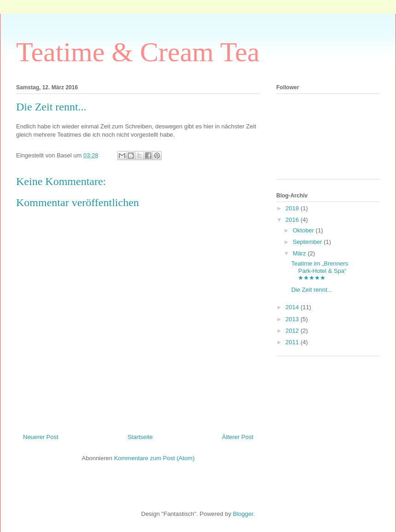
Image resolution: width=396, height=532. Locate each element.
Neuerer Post (41, 437)
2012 (293, 331)
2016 (293, 220)
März (300, 253)
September (308, 242)
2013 (293, 319)
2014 (293, 307)
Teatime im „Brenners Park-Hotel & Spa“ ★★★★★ (320, 271)
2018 (293, 208)
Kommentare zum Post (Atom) (154, 458)
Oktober (304, 230)
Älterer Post (238, 437)
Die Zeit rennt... (312, 290)
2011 (293, 342)
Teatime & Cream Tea (138, 52)
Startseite (140, 437)
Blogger (243, 514)
